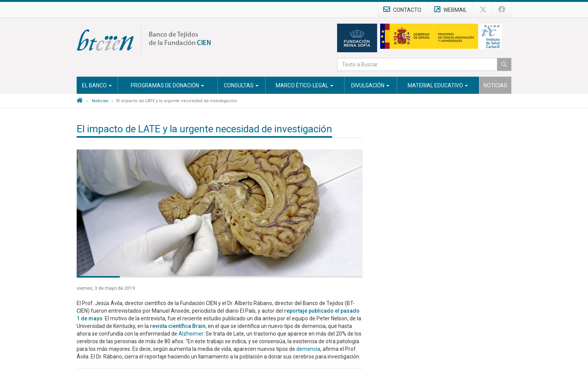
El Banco (97, 85)
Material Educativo (438, 85)
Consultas (241, 85)
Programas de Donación (167, 85)
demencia (308, 349)
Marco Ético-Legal (304, 85)
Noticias (495, 85)
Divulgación (370, 85)
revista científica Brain (178, 326)
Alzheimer (191, 334)
